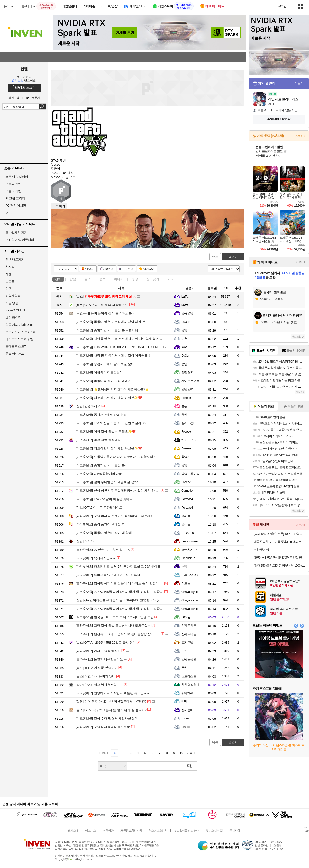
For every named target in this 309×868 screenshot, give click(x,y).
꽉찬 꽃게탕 (261, 550)
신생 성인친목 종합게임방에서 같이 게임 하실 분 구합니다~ (126, 491)
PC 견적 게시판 (16, 206)
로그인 (282, 6)
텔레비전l (188, 423)
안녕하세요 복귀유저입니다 (99, 685)
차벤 (8, 274)
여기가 (85, 541)
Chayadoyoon (190, 592)
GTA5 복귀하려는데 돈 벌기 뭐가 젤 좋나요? (111, 710)
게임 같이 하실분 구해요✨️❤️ (106, 431)
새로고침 (296, 336)
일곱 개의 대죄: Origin (20, 325)
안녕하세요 (88, 406)
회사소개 (73, 831)
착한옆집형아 (190, 685)
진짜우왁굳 (189, 626)
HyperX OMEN (15, 310)
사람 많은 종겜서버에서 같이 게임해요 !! (113, 356)
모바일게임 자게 (16, 233)
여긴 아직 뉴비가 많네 (95, 676)
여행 (8, 288)
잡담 (73, 279)
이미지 (119, 279)
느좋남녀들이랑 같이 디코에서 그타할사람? (115, 457)
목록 (215, 257)
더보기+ (300, 83)
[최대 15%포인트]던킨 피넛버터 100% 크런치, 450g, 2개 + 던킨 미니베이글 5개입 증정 (279, 566)
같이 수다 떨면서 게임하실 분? (106, 718)
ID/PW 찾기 (33, 98)
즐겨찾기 (149, 269)
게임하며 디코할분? (99, 372)
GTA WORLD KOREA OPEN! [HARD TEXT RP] (118, 347)
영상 (135, 279)
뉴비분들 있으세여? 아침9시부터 (108, 575)
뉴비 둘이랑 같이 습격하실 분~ (105, 313)
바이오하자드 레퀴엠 (19, 339)
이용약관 (108, 831)
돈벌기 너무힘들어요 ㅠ (101, 659)
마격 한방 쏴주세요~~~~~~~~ (105, 440)
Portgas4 (187, 499)
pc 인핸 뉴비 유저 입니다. (103, 550)
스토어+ (300, 136)
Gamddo (187, 491)
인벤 (24, 69)
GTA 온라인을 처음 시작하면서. (102, 305)
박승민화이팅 (190, 474)
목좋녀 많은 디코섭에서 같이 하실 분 (110, 322)
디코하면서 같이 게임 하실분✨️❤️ (109, 398)
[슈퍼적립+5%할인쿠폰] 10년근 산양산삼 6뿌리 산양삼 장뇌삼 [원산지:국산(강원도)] (279, 534)
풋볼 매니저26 (15, 354)
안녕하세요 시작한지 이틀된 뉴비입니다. (113, 693)
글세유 (186, 516)
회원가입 (14, 98)
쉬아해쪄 (187, 693)
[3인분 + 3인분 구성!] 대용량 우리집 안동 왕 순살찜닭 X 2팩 (279, 558)
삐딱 (184, 702)
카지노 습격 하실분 (98, 651)
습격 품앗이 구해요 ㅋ (100, 524)
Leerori (186, 718)
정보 (102, 279)
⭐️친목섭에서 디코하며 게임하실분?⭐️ (112, 389)
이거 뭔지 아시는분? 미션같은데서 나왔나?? (111, 702)
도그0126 (188, 533)
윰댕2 (185, 457)
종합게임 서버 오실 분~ (101, 465)
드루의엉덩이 (190, 575)
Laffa (185, 296)
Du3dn (186, 322)
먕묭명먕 (187, 313)
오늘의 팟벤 (13, 191)
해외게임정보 (14, 296)
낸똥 (184, 566)
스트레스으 (189, 676)
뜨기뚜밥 (187, 642)
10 (181, 753)
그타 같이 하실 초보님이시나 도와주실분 (113, 626)
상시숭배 (187, 710)
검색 (42, 107)
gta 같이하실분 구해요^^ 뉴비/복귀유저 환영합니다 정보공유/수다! (126, 600)
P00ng (186, 617)
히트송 (186, 583)
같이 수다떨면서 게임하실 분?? (107, 482)
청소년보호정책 (158, 831)
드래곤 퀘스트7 (16, 346)
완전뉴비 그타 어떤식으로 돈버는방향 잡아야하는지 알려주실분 (129, 634)
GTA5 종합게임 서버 (99, 474)
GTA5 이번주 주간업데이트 (99, 507)
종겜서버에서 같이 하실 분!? (105, 364)
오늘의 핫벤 (13, 184)
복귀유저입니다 (96, 558)
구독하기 (59, 206)
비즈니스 (91, 831)
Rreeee (186, 398)
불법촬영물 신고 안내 (187, 831)
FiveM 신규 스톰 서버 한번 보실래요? (111, 423)
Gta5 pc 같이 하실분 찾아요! (105, 499)
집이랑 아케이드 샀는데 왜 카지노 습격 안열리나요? (121, 583)
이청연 (186, 339)
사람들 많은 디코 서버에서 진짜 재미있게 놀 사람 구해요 (124, 339)
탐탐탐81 (187, 372)
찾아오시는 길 (214, 831)
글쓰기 (233, 257)
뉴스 (88, 279)
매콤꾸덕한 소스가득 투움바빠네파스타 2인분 (279, 542)
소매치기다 (189, 550)
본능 (184, 406)
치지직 (10, 267)
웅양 (184, 330)
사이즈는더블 (190, 381)
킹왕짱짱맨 (189, 659)
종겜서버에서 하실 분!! (101, 415)
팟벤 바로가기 (15, 260)
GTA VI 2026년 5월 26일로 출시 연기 (106, 642)
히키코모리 (189, 440)
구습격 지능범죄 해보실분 (103, 727)
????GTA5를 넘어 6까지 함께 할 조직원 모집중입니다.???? (126, 592)
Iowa (184, 347)
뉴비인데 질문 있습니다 (97, 668)
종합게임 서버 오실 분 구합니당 (107, 330)
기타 (171, 279)
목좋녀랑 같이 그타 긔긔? (103, 381)
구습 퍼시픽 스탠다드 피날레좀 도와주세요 (115, 516)
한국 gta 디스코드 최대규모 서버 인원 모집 (115, 617)
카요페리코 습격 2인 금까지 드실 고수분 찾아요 (118, 566)
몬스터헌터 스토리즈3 (20, 332)
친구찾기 (153, 279)
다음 (190, 753)
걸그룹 (10, 281)
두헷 (184, 651)
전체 (58, 279)
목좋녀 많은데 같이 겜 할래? (105, 533)
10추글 (109, 269)
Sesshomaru (190, 541)
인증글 (90, 269)
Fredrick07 (188, 558)
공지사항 (235, 831)
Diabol (185, 727)
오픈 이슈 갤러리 (17, 177)
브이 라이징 (13, 317)
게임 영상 (12, 303)
